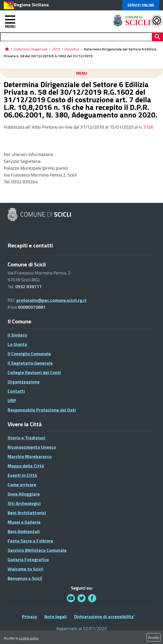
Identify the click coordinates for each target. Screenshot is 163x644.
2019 (56, 49)
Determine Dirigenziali (31, 49)
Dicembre (72, 49)
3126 (148, 127)
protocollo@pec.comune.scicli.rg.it (52, 300)
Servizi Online (141, 5)
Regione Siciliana (31, 5)
